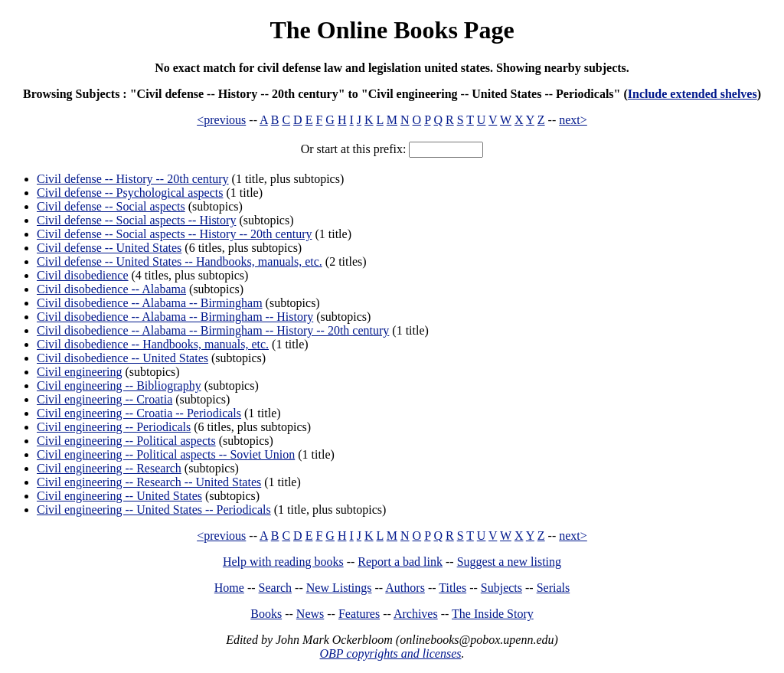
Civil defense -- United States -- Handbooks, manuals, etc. (180, 261)
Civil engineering (80, 372)
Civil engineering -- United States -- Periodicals (154, 510)
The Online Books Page (392, 30)
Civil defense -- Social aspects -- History (136, 220)
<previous (221, 120)
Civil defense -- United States (109, 248)
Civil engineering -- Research (109, 468)
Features (359, 614)
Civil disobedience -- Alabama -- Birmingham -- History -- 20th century (213, 330)
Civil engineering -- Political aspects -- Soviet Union (166, 454)
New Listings (339, 588)
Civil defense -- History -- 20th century (133, 179)
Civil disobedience (83, 275)
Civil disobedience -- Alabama (111, 289)
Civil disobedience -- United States (122, 358)
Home (229, 588)
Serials (554, 588)
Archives (416, 614)
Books (266, 614)
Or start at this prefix (352, 149)
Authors (405, 588)
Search (276, 588)
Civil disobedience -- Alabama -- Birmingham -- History (175, 317)
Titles (452, 588)
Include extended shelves (693, 94)
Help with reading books (283, 562)
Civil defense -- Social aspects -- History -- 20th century (174, 234)
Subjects (501, 588)
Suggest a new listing (509, 562)
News (310, 614)
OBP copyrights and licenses (390, 653)
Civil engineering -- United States (119, 496)
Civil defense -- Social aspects (111, 206)
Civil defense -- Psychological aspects (130, 193)
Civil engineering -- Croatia (105, 399)
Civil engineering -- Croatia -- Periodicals (139, 413)
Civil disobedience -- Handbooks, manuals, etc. (153, 344)
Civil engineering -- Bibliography (119, 386)
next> (573, 120)
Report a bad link (400, 562)
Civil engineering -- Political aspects (126, 441)
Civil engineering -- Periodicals (114, 427)
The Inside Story (493, 614)
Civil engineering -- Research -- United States (149, 482)
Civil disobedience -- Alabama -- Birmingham (150, 303)
